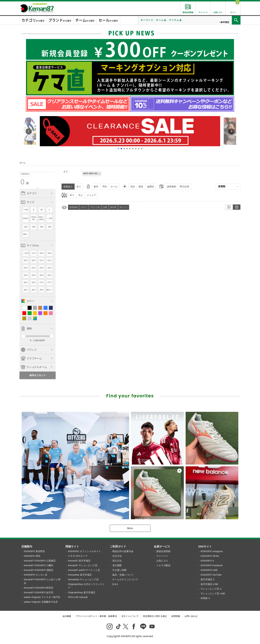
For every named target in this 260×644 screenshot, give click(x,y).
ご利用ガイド (118, 546)
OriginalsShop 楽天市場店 (82, 592)
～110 (49, 218)
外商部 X (205, 598)
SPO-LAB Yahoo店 (78, 597)
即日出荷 (185, 187)
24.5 (34, 275)
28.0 (26, 290)
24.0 (26, 275)
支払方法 (117, 561)
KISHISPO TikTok (210, 556)
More (130, 528)
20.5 (34, 260)
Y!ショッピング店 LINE (213, 594)
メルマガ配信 (163, 565)
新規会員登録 (163, 551)
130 (34, 227)
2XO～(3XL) (42, 218)
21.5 (49, 260)
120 (26, 227)
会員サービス (162, 546)
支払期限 (117, 565)
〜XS (26, 210)
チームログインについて (125, 579)
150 (50, 227)
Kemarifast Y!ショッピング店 (83, 579)
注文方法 (117, 556)
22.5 (34, 268)
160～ (26, 234)
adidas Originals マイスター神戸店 (42, 597)
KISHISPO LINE (209, 570)
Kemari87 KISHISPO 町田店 (39, 588)
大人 (81, 195)
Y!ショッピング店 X (211, 589)
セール (114, 187)
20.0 (26, 260)
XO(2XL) (34, 218)
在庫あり (68, 187)
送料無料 (172, 187)
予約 (105, 187)
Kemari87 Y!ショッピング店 (83, 565)
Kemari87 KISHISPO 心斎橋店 (40, 561)
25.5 (49, 275)
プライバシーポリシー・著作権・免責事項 (96, 616)
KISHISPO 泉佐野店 (34, 551)
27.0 (42, 282)
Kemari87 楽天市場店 (79, 561)
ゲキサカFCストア (78, 556)
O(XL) (26, 218)
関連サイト (72, 546)
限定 (141, 187)
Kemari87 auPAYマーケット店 (84, 570)
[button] (118, 149)
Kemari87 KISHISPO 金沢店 (39, 592)
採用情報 (176, 616)
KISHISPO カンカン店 (36, 575)
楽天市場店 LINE (209, 584)
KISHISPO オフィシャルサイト (84, 551)
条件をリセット (38, 375)
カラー (84, 207)
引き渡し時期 (119, 570)
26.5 (34, 282)
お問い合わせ (191, 616)
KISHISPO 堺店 (32, 556)
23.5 (49, 268)
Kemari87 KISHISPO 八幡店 (39, 565)
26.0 (26, 282)
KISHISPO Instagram (212, 551)
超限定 (151, 187)
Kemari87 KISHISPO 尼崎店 (39, 570)
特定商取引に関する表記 (155, 616)
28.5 (34, 290)
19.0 (49, 253)
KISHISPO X (207, 561)
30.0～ (49, 290)
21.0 (42, 260)
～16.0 (26, 253)
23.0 (42, 268)
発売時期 (73, 207)
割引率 (113, 207)
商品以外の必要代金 (123, 551)
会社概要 (67, 616)
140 (42, 227)
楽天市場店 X (208, 579)
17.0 (34, 253)
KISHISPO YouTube (211, 575)
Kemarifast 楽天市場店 (80, 575)
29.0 (42, 290)
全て (79, 187)
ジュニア (91, 195)
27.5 (49, 282)
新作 (96, 187)
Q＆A (115, 584)
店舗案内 (27, 546)
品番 (105, 207)
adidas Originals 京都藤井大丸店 (41, 602)
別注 (133, 187)
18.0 (42, 253)
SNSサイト (205, 546)
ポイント (123, 207)
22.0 (26, 268)
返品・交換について (123, 575)
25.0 (42, 275)
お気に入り (162, 561)
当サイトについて (130, 616)
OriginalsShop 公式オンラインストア (86, 586)
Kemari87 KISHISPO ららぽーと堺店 (42, 581)
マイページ (162, 556)
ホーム (22, 163)
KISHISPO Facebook (212, 565)
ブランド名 (95, 207)
